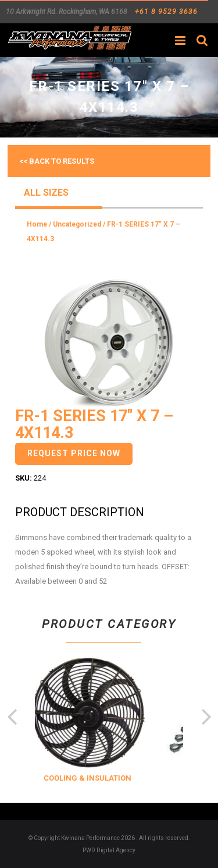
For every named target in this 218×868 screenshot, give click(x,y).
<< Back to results (57, 161)
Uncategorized (77, 224)
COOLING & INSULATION (100, 778)
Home (37, 224)
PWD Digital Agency (109, 850)
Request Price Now (74, 453)
